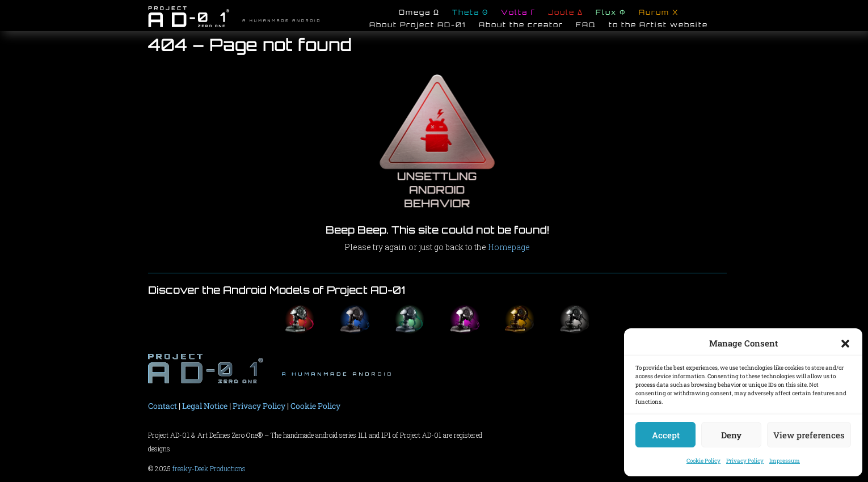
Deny (731, 435)
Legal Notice (205, 406)
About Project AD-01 (418, 26)
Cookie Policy (703, 461)
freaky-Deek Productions (209, 468)
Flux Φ (611, 14)
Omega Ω (419, 14)
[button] (845, 344)
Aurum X (659, 14)
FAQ (586, 26)
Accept (666, 435)
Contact (163, 406)
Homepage (509, 247)
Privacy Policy (745, 461)
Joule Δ (566, 14)
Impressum (785, 461)
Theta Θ (470, 14)
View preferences (809, 435)
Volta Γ (518, 14)
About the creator (521, 26)
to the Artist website (658, 26)
